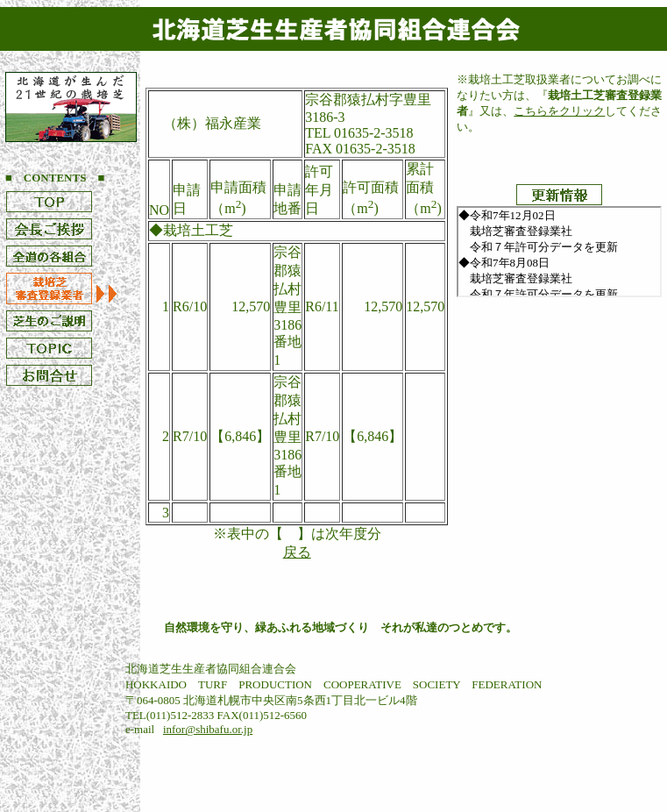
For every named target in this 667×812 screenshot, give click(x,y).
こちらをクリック (559, 111)
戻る (297, 552)
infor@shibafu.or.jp (208, 729)
